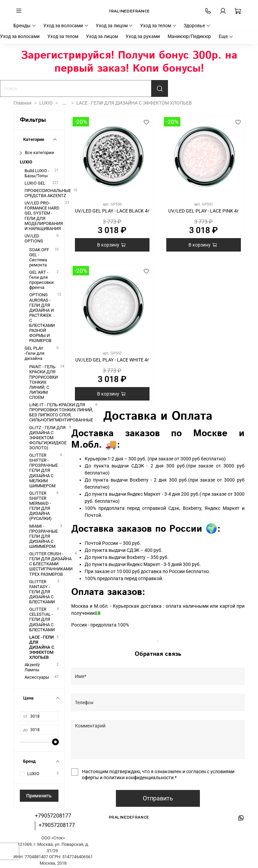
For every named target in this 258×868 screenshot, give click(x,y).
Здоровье (197, 26)
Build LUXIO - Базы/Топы (37, 173)
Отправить (158, 798)
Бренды (25, 26)
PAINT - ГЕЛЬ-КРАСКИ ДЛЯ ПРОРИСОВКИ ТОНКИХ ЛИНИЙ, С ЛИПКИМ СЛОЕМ (44, 382)
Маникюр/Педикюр (189, 36)
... (64, 103)
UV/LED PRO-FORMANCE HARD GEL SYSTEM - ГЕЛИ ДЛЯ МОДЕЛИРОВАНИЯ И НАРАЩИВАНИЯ (44, 216)
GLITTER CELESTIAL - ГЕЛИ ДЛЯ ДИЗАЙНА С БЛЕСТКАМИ (42, 619)
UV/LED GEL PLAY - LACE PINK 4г (204, 211)
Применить (39, 796)
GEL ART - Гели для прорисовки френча (41, 280)
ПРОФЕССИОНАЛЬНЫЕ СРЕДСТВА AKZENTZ (48, 193)
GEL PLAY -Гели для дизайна (34, 353)
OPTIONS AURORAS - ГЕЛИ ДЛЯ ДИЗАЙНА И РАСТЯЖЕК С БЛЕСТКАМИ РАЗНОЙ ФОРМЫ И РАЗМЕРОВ (42, 318)
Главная (23, 103)
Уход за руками (143, 36)
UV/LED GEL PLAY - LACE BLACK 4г (112, 211)
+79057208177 (53, 816)
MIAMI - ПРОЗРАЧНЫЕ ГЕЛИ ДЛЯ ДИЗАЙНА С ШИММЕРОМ (44, 536)
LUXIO (46, 103)
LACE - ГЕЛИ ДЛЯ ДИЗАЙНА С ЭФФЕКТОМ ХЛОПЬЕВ (42, 647)
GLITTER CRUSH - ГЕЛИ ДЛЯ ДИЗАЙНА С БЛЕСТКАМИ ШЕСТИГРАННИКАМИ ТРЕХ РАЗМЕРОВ (51, 564)
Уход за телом (158, 26)
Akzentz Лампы (32, 667)
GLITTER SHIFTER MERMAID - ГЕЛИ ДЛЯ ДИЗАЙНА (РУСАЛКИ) (40, 506)
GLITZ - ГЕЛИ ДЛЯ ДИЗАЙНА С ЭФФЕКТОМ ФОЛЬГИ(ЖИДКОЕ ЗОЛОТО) (48, 438)
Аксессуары (37, 677)
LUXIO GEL (35, 183)
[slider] (55, 742)
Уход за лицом (115, 26)
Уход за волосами (66, 26)
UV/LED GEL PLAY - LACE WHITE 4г (112, 360)
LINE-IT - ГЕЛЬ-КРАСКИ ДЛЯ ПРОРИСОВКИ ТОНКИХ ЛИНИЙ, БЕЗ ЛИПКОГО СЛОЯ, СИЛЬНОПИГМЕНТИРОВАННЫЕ (61, 412)
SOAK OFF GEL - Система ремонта (39, 257)
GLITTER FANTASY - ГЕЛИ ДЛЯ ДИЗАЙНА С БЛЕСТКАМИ (42, 592)
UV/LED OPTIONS (34, 238)
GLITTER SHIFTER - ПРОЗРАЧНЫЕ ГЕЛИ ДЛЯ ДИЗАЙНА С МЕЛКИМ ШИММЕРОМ (44, 470)
